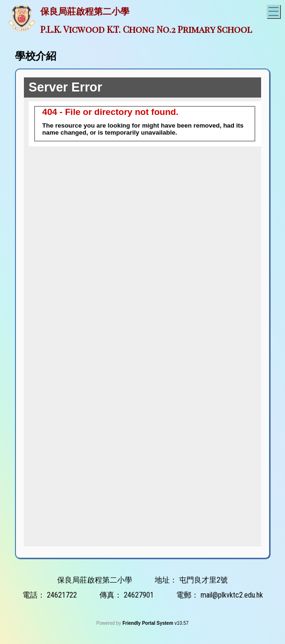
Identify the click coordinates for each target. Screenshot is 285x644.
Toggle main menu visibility (274, 10)
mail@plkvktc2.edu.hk (232, 595)
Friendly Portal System (148, 623)
